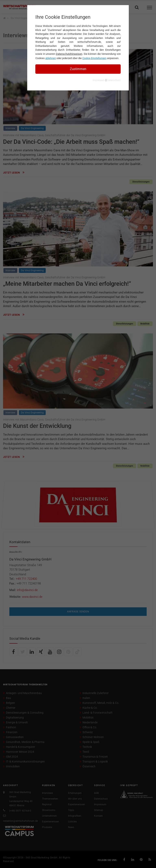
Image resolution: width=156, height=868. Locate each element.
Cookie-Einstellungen (94, 58)
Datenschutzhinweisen (69, 54)
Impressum (99, 80)
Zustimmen (78, 69)
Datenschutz (114, 80)
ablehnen (51, 58)
